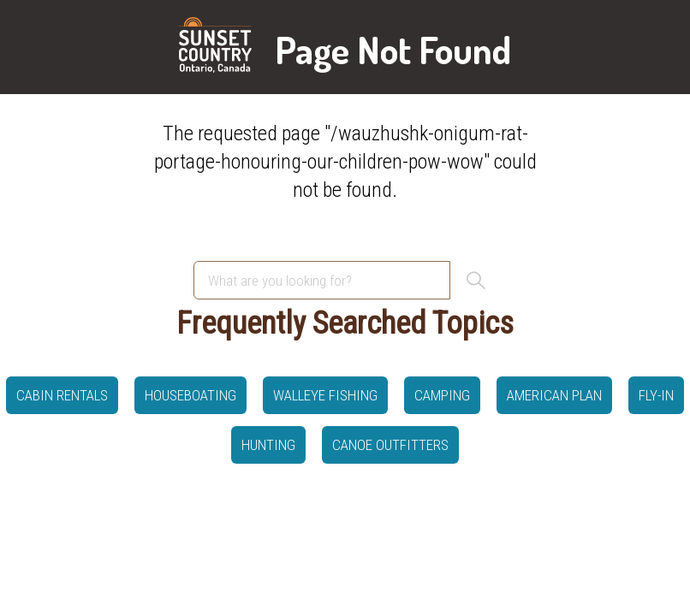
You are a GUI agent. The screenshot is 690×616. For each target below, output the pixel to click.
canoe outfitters (390, 445)
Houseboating (190, 395)
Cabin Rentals (62, 395)
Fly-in (656, 395)
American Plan (554, 395)
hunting (268, 445)
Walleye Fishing (325, 395)
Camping (442, 395)
